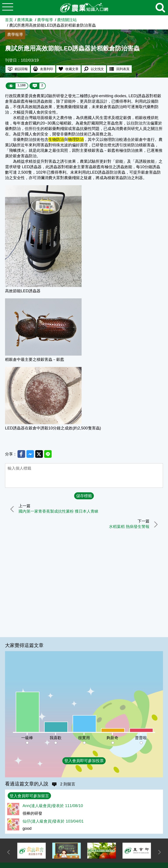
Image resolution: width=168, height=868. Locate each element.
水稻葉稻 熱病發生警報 (129, 527)
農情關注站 (67, 20)
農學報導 (45, 20)
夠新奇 (112, 738)
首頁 (9, 20)
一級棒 (27, 738)
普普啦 (141, 738)
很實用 (84, 738)
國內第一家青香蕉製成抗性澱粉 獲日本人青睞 (59, 512)
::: (166, 18)
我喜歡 (56, 738)
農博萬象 (25, 20)
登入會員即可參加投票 (84, 761)
